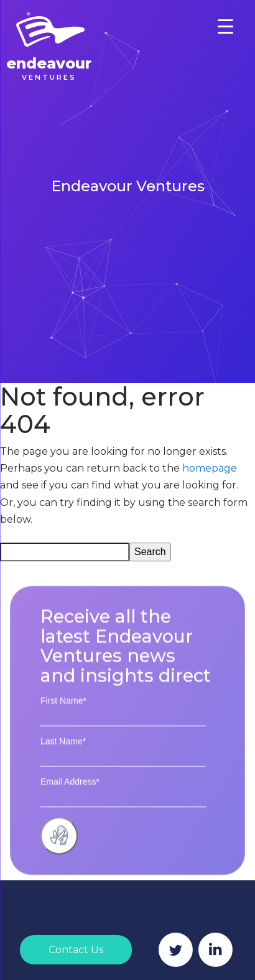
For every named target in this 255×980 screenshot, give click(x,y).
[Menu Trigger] (225, 26)
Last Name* (63, 753)
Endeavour (49, 68)
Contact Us (76, 950)
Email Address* (70, 794)
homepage (210, 468)
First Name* (63, 713)
